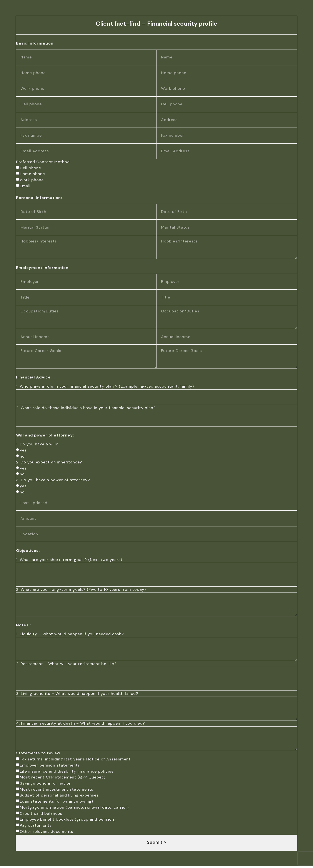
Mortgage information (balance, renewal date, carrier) (74, 809)
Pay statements (36, 827)
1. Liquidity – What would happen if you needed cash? (70, 635)
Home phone (32, 174)
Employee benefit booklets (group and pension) (67, 821)
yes (23, 451)
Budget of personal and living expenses (59, 797)
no (22, 457)
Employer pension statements (50, 767)
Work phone (32, 180)
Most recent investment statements (56, 791)
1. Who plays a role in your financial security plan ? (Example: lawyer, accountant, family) (105, 387)
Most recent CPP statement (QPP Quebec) (62, 779)
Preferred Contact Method (43, 162)
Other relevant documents (46, 833)
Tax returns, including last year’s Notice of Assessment (75, 761)
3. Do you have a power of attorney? (53, 480)
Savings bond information (45, 785)
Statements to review (38, 755)
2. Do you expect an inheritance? (49, 463)
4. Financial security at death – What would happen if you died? (80, 725)
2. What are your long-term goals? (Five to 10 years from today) (81, 590)
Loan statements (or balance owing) (56, 803)
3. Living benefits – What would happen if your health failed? (77, 695)
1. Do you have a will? (37, 445)
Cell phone (30, 168)
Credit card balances (41, 815)
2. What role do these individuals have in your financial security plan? (86, 408)
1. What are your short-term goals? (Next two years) (69, 560)
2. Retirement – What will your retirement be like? (66, 665)
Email (25, 186)
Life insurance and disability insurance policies (66, 773)
